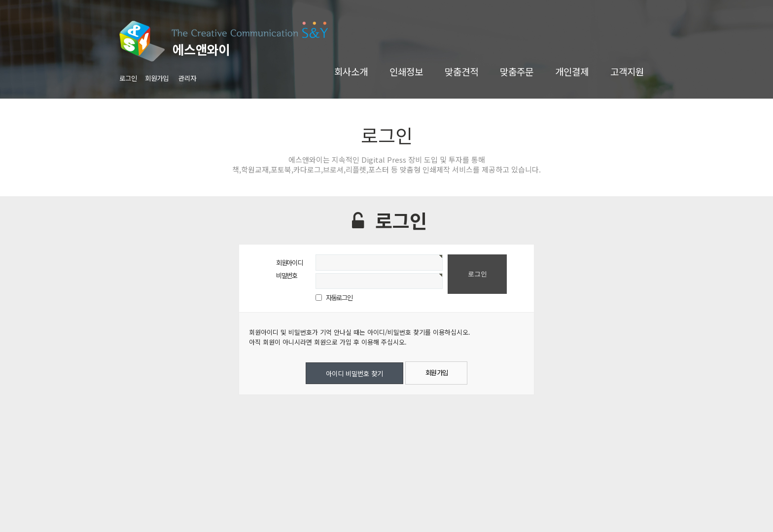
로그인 (128, 78)
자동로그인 (339, 297)
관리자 (187, 78)
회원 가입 (437, 372)
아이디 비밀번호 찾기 (354, 373)
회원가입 (157, 78)
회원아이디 (289, 262)
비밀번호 (287, 275)
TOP (743, 509)
